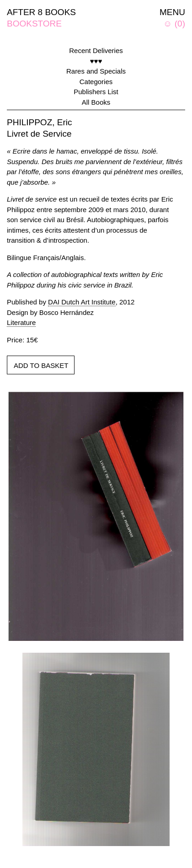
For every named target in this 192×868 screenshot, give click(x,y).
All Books (96, 102)
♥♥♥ (96, 61)
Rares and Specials (96, 71)
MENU (172, 12)
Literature (21, 322)
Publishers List (96, 92)
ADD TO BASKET (41, 365)
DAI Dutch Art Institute (82, 302)
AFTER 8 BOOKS (41, 12)
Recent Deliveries (96, 51)
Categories (96, 82)
